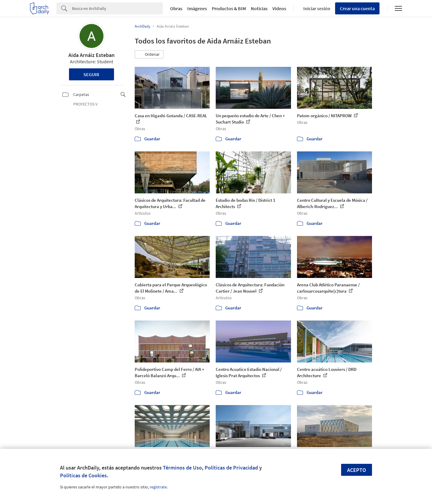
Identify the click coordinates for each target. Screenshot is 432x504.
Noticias (259, 8)
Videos (279, 8)
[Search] (117, 8)
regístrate (158, 487)
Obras (176, 8)
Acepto (357, 470)
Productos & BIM (229, 8)
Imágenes (197, 8)
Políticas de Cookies (83, 475)
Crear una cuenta (357, 8)
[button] (149, 55)
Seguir (91, 74)
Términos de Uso (182, 468)
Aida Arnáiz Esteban (91, 55)
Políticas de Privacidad (231, 468)
